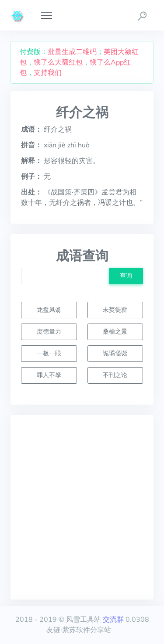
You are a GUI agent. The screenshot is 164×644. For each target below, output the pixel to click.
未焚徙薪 (115, 310)
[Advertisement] (82, 507)
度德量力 (49, 331)
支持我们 (48, 73)
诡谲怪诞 (115, 353)
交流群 (113, 620)
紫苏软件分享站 (87, 630)
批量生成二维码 (72, 52)
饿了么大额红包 (58, 62)
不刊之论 (115, 375)
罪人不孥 (49, 375)
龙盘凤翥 (49, 310)
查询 (126, 276)
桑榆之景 (115, 331)
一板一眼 (49, 353)
